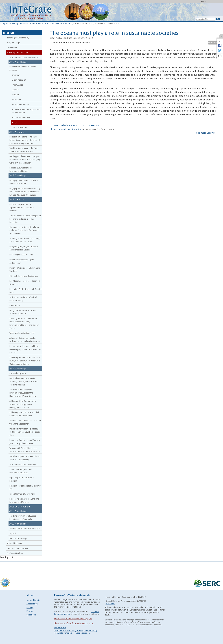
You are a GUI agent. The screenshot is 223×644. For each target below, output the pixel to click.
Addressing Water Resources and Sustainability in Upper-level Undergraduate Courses (23, 404)
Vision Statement (19, 80)
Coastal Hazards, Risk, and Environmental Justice (21, 471)
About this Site (33, 600)
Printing (30, 607)
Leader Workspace (20, 127)
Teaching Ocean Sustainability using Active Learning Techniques (24, 240)
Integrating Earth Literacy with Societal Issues (25, 291)
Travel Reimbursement (21, 117)
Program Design (14, 42)
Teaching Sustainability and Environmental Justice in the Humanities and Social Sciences (23, 393)
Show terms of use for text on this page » (73, 619)
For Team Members (15, 553)
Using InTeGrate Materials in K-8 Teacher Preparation (22, 312)
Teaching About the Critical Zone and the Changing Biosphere (25, 422)
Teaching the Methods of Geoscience (25, 529)
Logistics (16, 90)
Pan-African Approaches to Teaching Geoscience (25, 282)
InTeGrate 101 (15, 305)
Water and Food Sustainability (22, 333)
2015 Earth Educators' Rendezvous (24, 465)
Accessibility (32, 604)
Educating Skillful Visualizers (21, 255)
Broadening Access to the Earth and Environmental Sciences (24, 500)
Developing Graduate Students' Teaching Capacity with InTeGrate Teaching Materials (23, 381)
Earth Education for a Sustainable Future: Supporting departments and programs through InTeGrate (25, 140)
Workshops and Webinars (20, 23)
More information (60, 628)
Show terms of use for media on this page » (74, 623)
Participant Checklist (20, 104)
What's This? (110, 604)
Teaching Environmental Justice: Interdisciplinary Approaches (23, 517)
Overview (16, 75)
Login (204, 2)
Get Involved (12, 47)
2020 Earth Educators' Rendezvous (24, 57)
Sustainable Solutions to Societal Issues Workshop (23, 299)
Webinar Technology (18, 538)
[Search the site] (206, 19)
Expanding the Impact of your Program (22, 479)
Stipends (13, 533)
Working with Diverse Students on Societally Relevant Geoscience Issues (25, 450)
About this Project (14, 543)
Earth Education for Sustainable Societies (50, 23)
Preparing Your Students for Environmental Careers (21, 169)
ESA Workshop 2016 (17, 373)
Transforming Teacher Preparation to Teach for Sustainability (25, 458)
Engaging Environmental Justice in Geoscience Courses (24, 182)
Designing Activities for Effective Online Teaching (25, 269)
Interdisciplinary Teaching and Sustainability (22, 261)
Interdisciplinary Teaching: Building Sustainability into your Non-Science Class (25, 432)
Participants (17, 100)
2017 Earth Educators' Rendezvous (24, 276)
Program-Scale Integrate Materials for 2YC (25, 487)
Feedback (31, 615)
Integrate (4, 23)
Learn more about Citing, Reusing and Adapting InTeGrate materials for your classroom (76, 632)
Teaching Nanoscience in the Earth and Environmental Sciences (24, 150)
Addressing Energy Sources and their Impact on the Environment (24, 414)
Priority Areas (17, 85)
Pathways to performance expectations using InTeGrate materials (21, 208)
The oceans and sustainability (65, 129)
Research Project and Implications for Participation (26, 111)
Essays (72, 23)
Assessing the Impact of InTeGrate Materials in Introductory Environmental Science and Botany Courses (24, 323)
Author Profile (213, 42)
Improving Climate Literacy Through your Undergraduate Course (25, 442)
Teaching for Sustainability (18, 38)
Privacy (30, 611)
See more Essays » (206, 133)
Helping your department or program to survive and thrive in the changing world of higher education (25, 159)
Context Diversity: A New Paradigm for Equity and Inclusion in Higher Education (25, 219)
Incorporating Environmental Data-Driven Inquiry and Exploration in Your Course (25, 349)
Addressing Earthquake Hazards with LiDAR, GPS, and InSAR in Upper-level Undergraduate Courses (25, 361)
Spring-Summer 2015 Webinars (22, 494)
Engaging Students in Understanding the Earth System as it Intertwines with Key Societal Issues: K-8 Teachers (25, 192)
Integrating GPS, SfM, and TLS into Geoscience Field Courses (24, 248)
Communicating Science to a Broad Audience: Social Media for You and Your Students (24, 230)
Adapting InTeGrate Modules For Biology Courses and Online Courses (25, 340)
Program (16, 95)
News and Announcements (18, 548)
